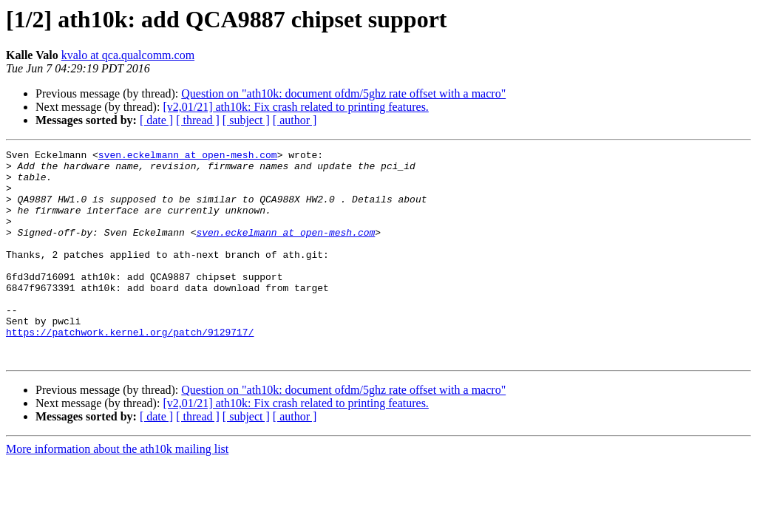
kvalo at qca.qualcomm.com (128, 55)
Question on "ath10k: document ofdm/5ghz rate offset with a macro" (343, 93)
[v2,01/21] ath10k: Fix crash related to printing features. (295, 107)
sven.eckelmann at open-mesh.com (188, 157)
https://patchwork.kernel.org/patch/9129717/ (130, 369)
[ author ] (295, 120)
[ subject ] (246, 120)
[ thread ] (198, 120)
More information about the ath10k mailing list (117, 491)
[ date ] (156, 120)
